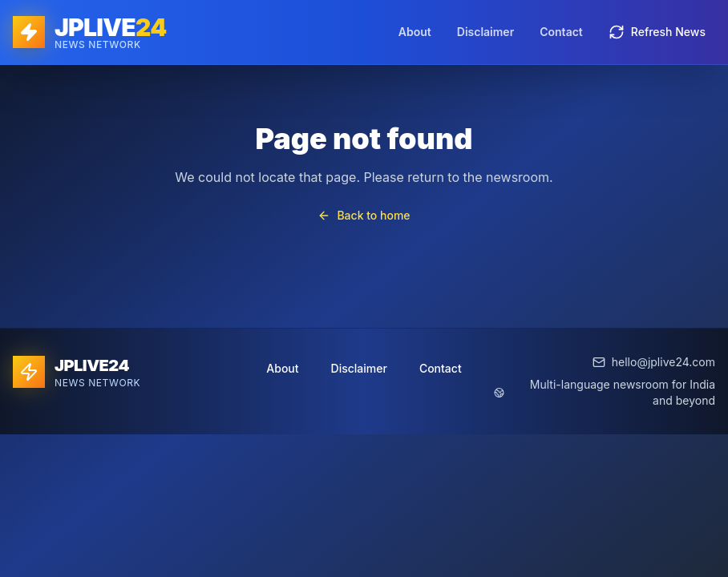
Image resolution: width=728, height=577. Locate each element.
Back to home (364, 215)
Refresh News (657, 32)
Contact (561, 32)
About (415, 32)
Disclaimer (485, 32)
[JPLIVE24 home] (89, 32)
